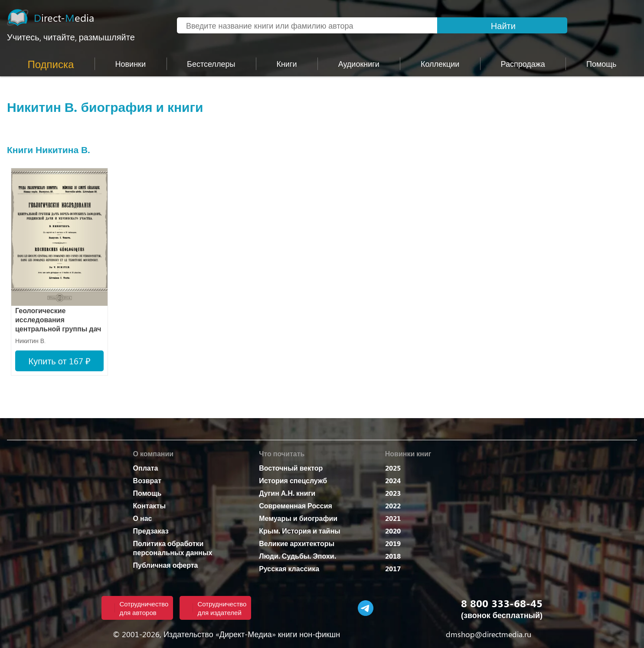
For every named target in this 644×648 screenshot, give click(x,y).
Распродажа (523, 64)
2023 (393, 493)
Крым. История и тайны (300, 531)
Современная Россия (296, 506)
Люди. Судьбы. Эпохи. (297, 556)
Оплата (146, 468)
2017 (393, 568)
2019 (393, 543)
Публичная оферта (166, 565)
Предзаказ (151, 531)
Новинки (131, 64)
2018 (393, 556)
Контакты (149, 506)
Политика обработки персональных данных (173, 548)
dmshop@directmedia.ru (489, 634)
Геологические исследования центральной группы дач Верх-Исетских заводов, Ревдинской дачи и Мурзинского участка (58, 320)
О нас (143, 518)
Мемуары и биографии (298, 518)
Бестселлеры (211, 64)
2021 (393, 518)
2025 (393, 468)
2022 (393, 506)
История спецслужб (293, 480)
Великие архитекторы (297, 543)
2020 (393, 531)
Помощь (147, 493)
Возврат (147, 480)
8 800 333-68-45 (502, 603)
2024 (393, 480)
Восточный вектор (291, 468)
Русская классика (289, 568)
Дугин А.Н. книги (287, 493)
